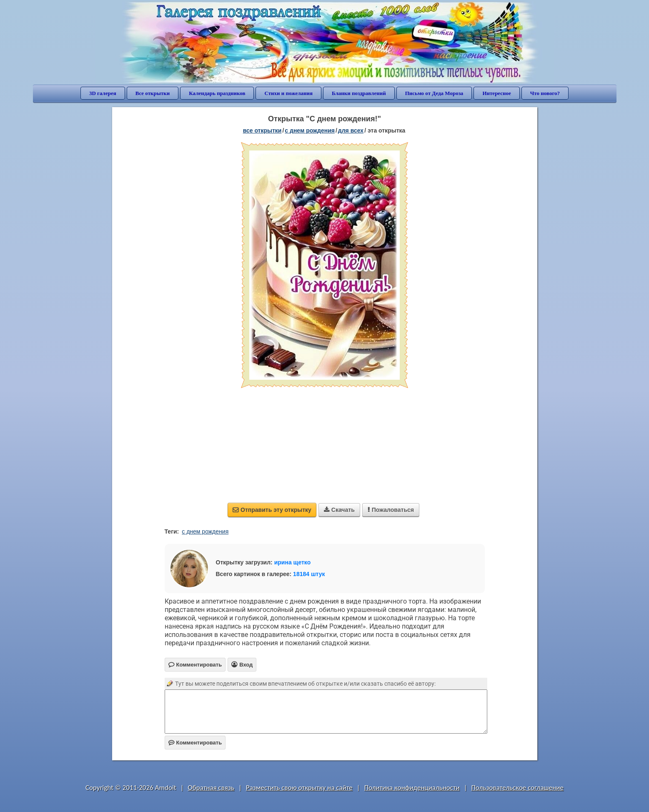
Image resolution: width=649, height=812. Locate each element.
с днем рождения (205, 531)
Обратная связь (211, 788)
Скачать (339, 510)
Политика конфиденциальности (412, 788)
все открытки (262, 130)
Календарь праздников (217, 93)
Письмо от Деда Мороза (434, 93)
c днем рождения (310, 130)
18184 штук (309, 574)
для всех (351, 130)
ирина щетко (293, 562)
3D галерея (103, 93)
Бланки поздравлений (359, 93)
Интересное (496, 93)
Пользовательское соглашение (517, 788)
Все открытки (153, 93)
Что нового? (545, 93)
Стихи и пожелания (288, 93)
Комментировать (195, 743)
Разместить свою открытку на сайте (299, 788)
